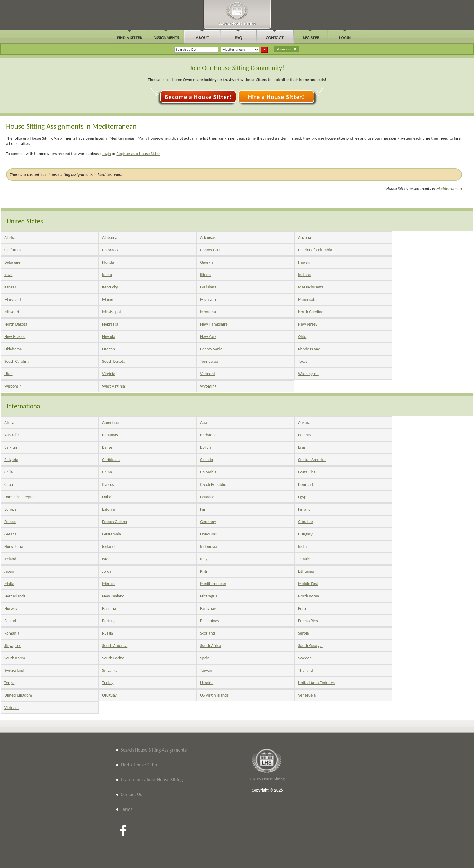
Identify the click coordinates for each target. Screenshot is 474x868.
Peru (302, 608)
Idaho (107, 275)
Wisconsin (13, 386)
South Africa (211, 646)
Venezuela (307, 695)
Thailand (305, 670)
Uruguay (109, 695)
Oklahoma (13, 349)
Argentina (110, 423)
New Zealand (113, 596)
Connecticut (210, 250)
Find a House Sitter (139, 765)
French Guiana (115, 522)
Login (106, 154)
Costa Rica (307, 472)
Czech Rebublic (213, 484)
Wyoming (208, 386)
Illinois (206, 275)
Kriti (204, 571)
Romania (12, 633)
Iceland (108, 546)
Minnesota (307, 299)
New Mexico (15, 337)
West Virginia (114, 386)
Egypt (303, 497)
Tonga (9, 683)
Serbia (304, 633)
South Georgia (310, 646)
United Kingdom (18, 695)
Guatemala (112, 534)
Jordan (108, 571)
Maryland (13, 299)
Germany (208, 522)
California (12, 250)
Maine (108, 299)
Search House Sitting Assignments (154, 750)
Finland (304, 509)
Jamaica (305, 559)
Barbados (208, 435)
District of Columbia (315, 250)
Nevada (109, 337)
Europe (10, 509)
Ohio (302, 337)
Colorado (110, 250)
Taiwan (206, 670)
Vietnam (11, 708)
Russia (108, 633)
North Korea (308, 596)
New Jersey (308, 324)
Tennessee (209, 361)
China (107, 472)
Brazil (303, 447)
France (10, 522)
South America (115, 646)
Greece (10, 534)
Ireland (10, 559)
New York (208, 337)
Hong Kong (14, 546)
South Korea (15, 658)
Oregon (109, 349)
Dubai (107, 497)
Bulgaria (11, 460)
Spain (205, 658)
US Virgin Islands (214, 695)
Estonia (108, 509)
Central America (312, 460)
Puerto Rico (308, 621)
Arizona (305, 237)
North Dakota (16, 324)
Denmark (306, 484)
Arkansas (208, 237)
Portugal (109, 621)
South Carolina (17, 361)
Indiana (304, 275)
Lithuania (306, 571)
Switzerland (14, 670)
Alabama (110, 237)
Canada (206, 460)
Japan (9, 571)
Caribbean (111, 460)
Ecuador (207, 497)
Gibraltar (306, 522)
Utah (8, 374)
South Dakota (114, 361)
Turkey (108, 683)
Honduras (208, 534)
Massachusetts (311, 287)
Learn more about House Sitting (152, 780)
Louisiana (208, 287)
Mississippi (111, 312)
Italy (204, 559)
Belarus (304, 435)
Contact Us (131, 794)
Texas (303, 361)
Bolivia (206, 447)
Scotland (208, 633)
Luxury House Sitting (267, 779)
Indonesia (208, 546)
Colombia (208, 472)
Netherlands (15, 596)
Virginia (109, 374)
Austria (304, 423)
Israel (107, 559)
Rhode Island (309, 349)
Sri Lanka (110, 670)
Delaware (12, 262)
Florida (108, 262)
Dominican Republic (21, 497)
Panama (109, 608)
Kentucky (110, 287)
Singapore (13, 646)
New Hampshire (214, 324)
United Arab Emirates (316, 683)
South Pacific (113, 658)
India (302, 546)
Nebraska (110, 324)
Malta (9, 584)
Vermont (208, 374)
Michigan (208, 299)
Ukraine (207, 683)
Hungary (305, 534)
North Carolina (311, 312)
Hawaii (304, 262)
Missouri (12, 312)
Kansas (10, 287)
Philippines (209, 621)
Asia (204, 423)
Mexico (108, 584)
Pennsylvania (211, 349)
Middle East (308, 584)
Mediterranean (449, 189)
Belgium (11, 447)
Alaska (10, 237)
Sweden (305, 658)
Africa (9, 423)
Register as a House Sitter (138, 154)
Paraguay (208, 608)
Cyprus (108, 484)
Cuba (9, 484)
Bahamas (110, 435)
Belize (107, 447)
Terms (127, 809)
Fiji (203, 509)
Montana (208, 312)
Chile (8, 472)
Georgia (207, 262)
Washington (308, 374)
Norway (11, 608)
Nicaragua (209, 596)
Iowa (8, 275)
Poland (10, 621)
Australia (12, 435)
